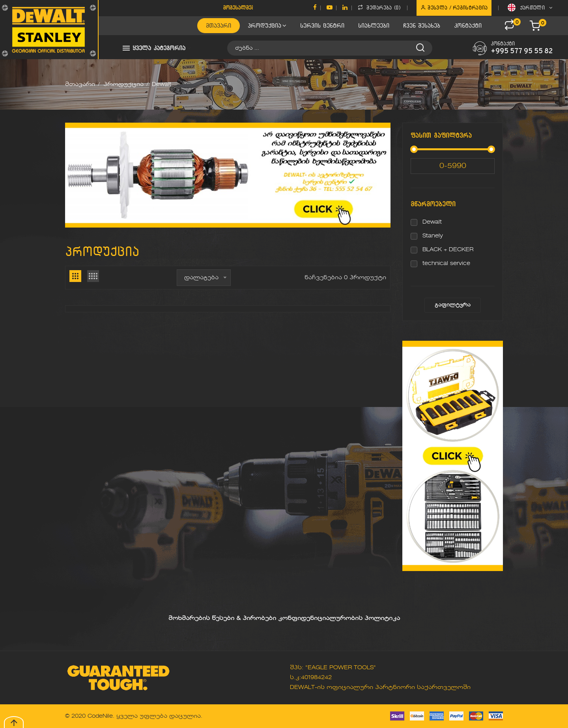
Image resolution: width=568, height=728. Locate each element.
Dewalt (432, 222)
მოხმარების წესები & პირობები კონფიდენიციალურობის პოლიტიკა (284, 618)
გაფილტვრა (453, 305)
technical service (446, 263)
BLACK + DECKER (448, 250)
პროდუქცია (267, 25)
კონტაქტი (468, 26)
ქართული (530, 7)
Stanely (433, 236)
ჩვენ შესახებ (422, 26)
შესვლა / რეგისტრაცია (454, 7)
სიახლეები (374, 26)
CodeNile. (101, 716)
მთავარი (219, 26)
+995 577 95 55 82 (522, 52)
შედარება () (379, 7)
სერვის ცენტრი (322, 26)
